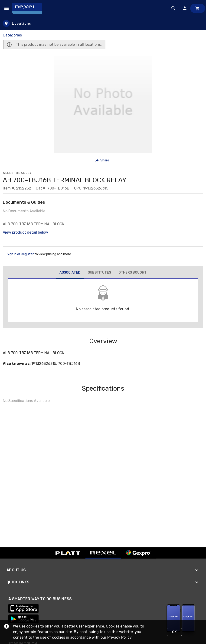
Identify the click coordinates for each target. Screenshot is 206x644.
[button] (103, 160)
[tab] (70, 273)
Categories (12, 35)
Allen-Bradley (17, 173)
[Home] (29, 8)
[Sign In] (185, 8)
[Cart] (198, 8)
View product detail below (25, 232)
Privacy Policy (119, 637)
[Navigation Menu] (7, 8)
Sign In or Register (20, 254)
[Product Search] (173, 8)
